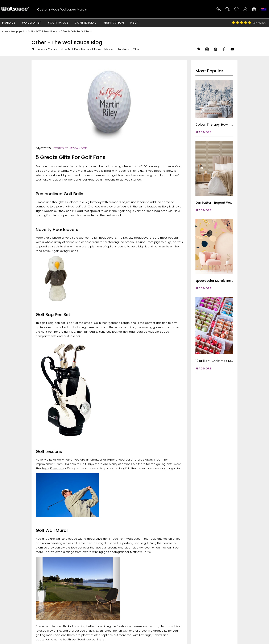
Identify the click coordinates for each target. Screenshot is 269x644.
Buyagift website (53, 468)
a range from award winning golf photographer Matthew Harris (107, 552)
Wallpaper (32, 23)
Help (134, 23)
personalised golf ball (71, 206)
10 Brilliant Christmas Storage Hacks (223, 361)
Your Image (58, 23)
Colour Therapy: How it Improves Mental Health (232, 125)
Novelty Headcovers (137, 238)
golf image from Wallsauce (122, 539)
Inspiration (113, 23)
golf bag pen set (53, 323)
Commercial (86, 23)
